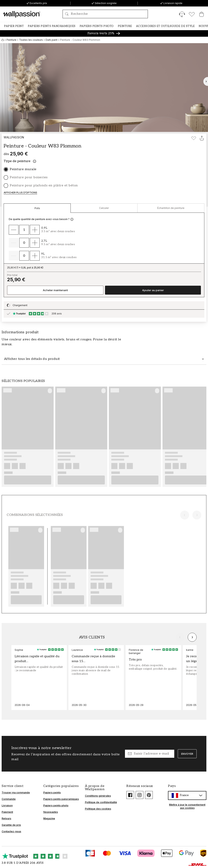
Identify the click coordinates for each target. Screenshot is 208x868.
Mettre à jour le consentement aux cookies (187, 806)
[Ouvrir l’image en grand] (104, 88)
